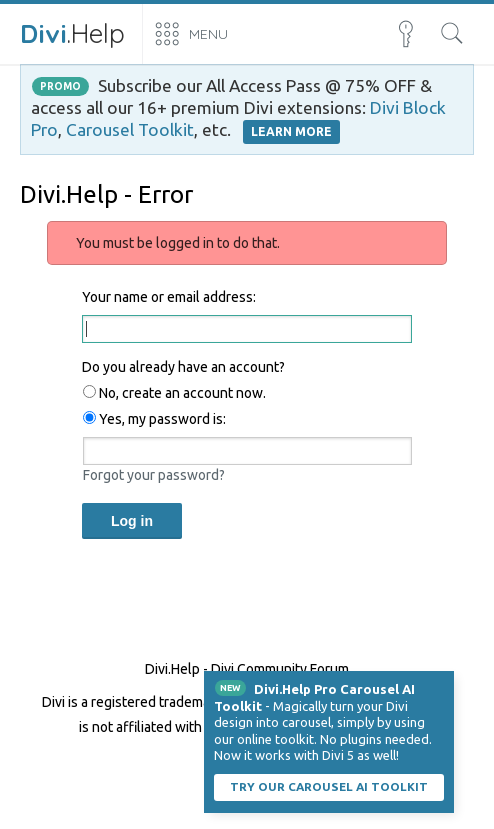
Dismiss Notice (441, 684)
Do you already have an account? (183, 367)
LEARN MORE (291, 131)
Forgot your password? (154, 475)
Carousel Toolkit (130, 129)
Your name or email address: (169, 297)
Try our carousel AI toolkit (329, 786)
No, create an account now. (174, 393)
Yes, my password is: (154, 419)
